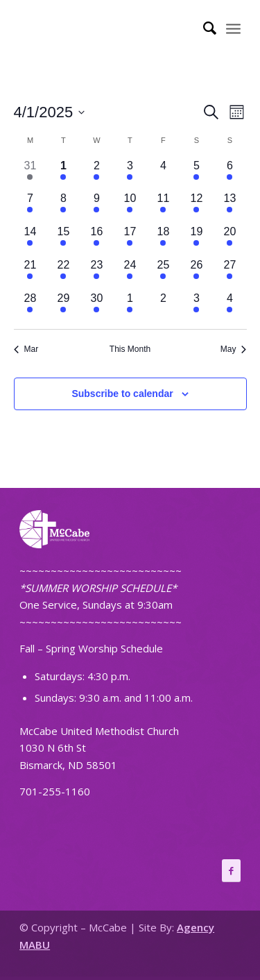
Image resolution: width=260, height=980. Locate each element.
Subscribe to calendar (122, 394)
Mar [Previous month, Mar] (26, 349)
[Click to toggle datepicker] (50, 112)
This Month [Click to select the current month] (130, 349)
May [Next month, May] (234, 349)
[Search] (203, 28)
